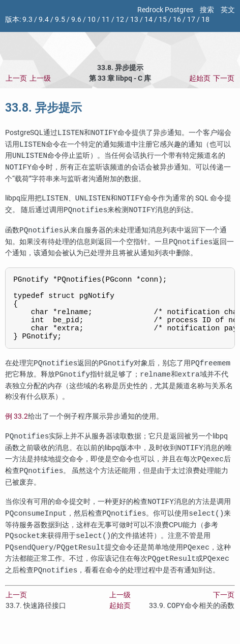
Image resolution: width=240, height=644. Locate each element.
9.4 (44, 20)
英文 (228, 10)
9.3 (27, 20)
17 (191, 20)
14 (148, 20)
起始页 (200, 78)
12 (120, 20)
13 (134, 20)
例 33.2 (17, 429)
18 (205, 20)
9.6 (76, 20)
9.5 (60, 20)
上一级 (40, 78)
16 (177, 20)
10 (92, 20)
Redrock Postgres (165, 10)
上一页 (16, 78)
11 (106, 20)
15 (163, 20)
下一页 (224, 78)
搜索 (207, 10)
